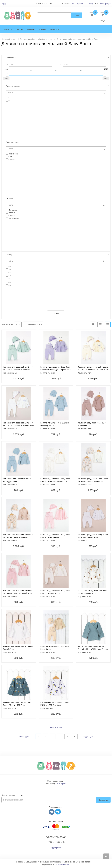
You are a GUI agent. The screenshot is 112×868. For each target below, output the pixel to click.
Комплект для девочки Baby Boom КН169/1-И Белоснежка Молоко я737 (55, 482)
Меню (4, 4)
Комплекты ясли (10, 373)
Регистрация (105, 4)
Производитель (13, 143)
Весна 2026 (55, 30)
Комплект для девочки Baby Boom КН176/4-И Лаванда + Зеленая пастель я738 (18, 370)
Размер (9, 255)
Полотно (10, 199)
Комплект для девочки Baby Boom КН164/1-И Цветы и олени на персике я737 (18, 538)
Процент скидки (13, 86)
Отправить (103, 800)
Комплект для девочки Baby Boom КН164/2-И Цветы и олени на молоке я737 (93, 482)
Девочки (19, 30)
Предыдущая (25, 737)
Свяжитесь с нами (55, 781)
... (60, 737)
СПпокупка (11, 58)
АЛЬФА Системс (62, 865)
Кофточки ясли (84, 597)
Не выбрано (77, 4)
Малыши (8, 30)
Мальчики (31, 30)
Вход (91, 4)
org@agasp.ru (56, 848)
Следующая (87, 737)
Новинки (43, 30)
